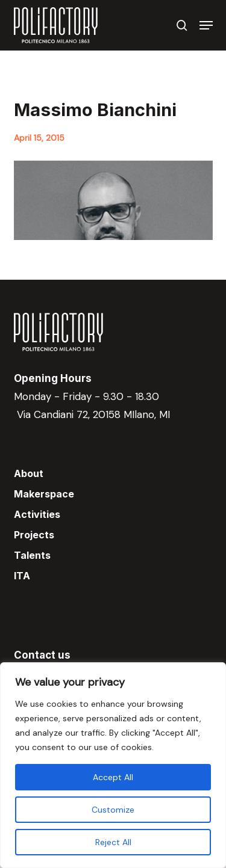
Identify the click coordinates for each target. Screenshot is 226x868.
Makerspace (44, 494)
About (29, 473)
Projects (34, 535)
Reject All (113, 842)
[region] (113, 765)
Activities (37, 514)
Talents (32, 555)
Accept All (113, 777)
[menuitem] (113, 576)
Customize (113, 810)
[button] (206, 25)
